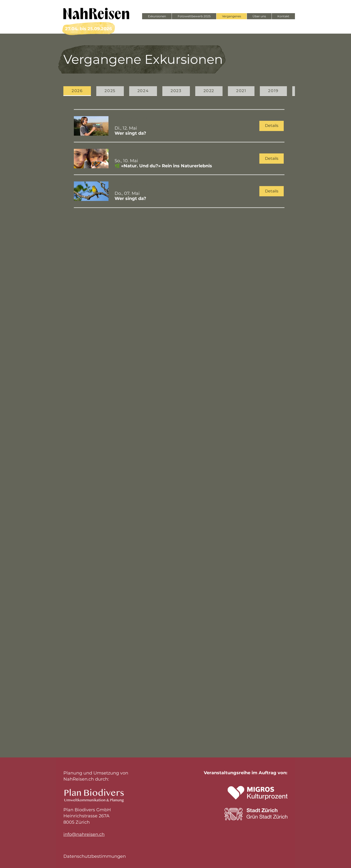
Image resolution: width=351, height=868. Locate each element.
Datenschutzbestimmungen (95, 856)
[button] (130, 133)
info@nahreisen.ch (84, 834)
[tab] (77, 91)
